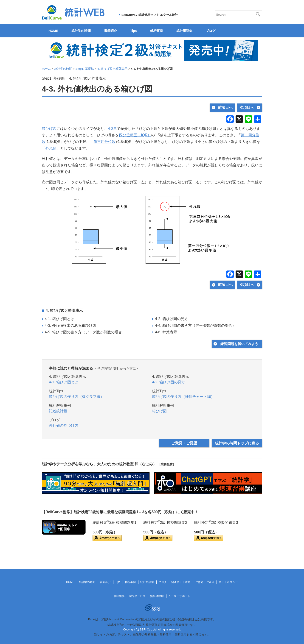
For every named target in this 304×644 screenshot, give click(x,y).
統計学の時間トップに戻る (237, 443)
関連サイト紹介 (181, 582)
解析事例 (157, 31)
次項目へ (247, 107)
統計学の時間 (81, 31)
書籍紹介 (110, 31)
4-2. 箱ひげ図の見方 (172, 319)
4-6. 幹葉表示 (166, 332)
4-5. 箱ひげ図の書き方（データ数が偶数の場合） (85, 332)
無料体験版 (157, 596)
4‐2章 (112, 129)
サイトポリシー (228, 582)
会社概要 (119, 596)
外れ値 (51, 148)
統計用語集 (184, 31)
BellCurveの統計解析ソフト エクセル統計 (150, 15)
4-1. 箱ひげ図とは (59, 319)
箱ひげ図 (49, 129)
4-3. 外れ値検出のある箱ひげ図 (70, 325)
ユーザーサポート (179, 596)
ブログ (211, 31)
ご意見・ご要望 (184, 443)
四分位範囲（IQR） (135, 135)
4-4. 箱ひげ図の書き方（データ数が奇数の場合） (195, 325)
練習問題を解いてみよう (239, 344)
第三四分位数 (104, 142)
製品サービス (137, 596)
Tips (134, 31)
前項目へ (225, 107)
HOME (53, 31)
